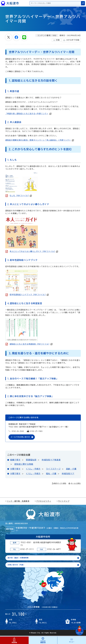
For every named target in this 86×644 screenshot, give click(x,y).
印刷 (56, 40)
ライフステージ (53, 469)
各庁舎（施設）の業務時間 (19, 558)
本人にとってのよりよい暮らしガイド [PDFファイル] (32, 251)
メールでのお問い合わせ (21, 437)
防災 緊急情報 (14, 640)
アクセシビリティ (43, 501)
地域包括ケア (68, 474)
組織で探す (15, 460)
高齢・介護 (71, 469)
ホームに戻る (75, 484)
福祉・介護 (51, 474)
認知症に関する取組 (24, 464)
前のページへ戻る (59, 484)
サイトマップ (63, 501)
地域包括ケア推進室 (51, 460)
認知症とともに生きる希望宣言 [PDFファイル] (30, 344)
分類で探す (15, 469)
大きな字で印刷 (71, 40)
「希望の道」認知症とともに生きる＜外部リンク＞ (27, 114)
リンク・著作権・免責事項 (17, 501)
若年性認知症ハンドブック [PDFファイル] (28, 295)
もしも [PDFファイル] (19, 196)
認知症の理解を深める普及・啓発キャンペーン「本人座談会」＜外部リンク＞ (38, 140)
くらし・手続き (33, 469)
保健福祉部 (31, 460)
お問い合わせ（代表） (17, 565)
